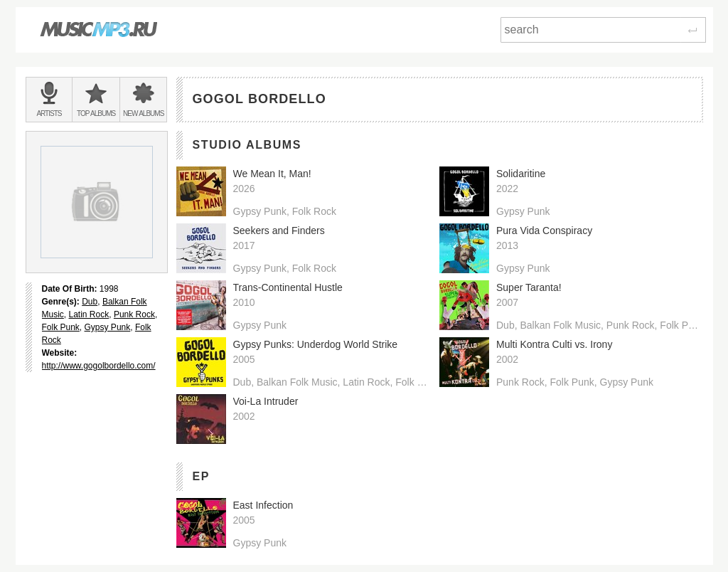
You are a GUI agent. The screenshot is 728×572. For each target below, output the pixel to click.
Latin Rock (89, 314)
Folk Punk (61, 327)
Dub (90, 302)
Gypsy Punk (108, 327)
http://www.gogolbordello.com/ (99, 366)
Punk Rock (134, 314)
